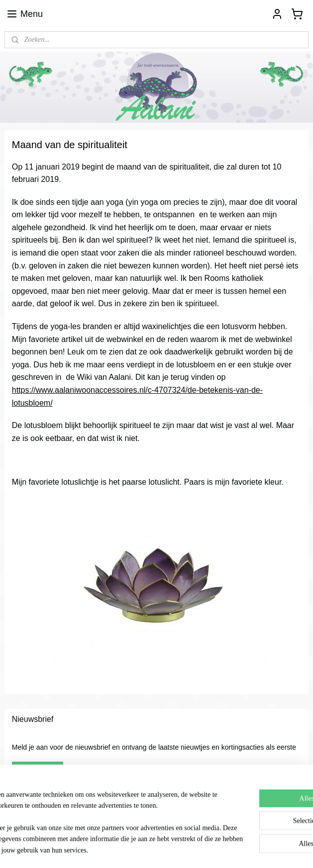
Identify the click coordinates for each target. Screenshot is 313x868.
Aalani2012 (28, 817)
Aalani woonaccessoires (42, 799)
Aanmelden (38, 770)
